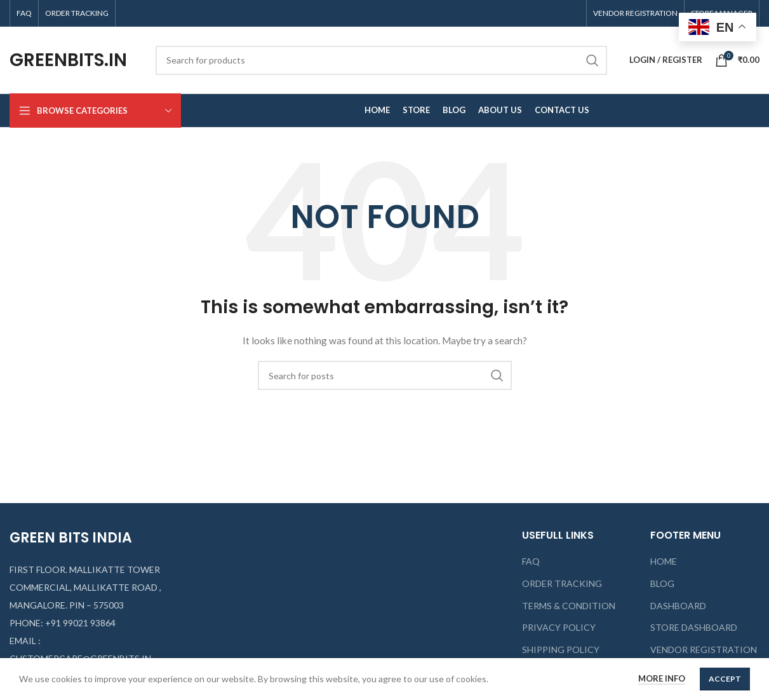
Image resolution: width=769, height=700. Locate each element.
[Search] (381, 60)
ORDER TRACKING (562, 583)
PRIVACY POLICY (559, 627)
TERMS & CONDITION (569, 606)
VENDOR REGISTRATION (704, 650)
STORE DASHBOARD (694, 627)
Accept (725, 679)
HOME (664, 561)
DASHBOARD (678, 606)
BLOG (662, 583)
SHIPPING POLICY (561, 650)
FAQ (531, 561)
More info (662, 678)
